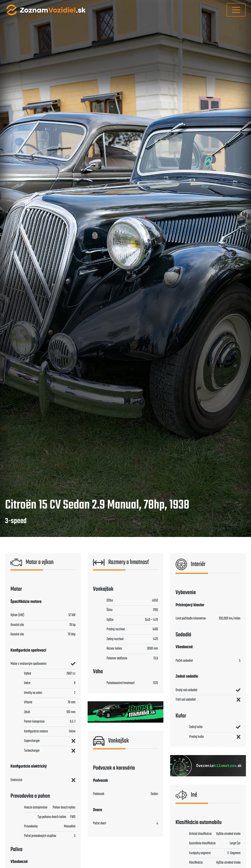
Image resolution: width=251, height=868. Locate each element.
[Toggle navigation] (236, 10)
